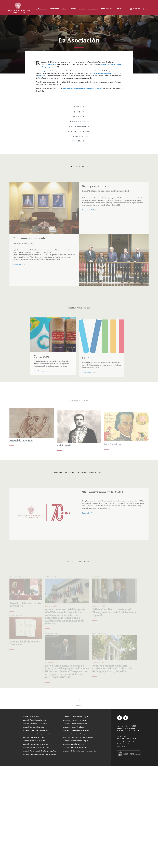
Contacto (121, 746)
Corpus (73, 9)
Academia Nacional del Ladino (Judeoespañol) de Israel (81, 89)
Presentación (79, 117)
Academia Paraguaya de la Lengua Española (78, 737)
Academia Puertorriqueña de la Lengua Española (39, 751)
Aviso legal (122, 737)
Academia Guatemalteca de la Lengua (35, 730)
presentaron (52, 64)
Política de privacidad (127, 739)
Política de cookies (126, 741)
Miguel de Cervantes (21, 447)
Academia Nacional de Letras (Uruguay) (36, 747)
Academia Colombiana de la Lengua (76, 717)
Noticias (119, 9)
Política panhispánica (79, 126)
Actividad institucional (79, 131)
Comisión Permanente (79, 122)
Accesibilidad (123, 744)
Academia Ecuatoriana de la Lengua (35, 720)
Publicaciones (107, 9)
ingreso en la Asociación (103, 73)
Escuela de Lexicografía (88, 9)
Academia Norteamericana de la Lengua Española (80, 751)
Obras (64, 9)
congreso (44, 71)
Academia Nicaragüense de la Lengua (35, 744)
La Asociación (41, 9)
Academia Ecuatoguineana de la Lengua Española (39, 754)
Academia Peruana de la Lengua (74, 727)
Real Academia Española (31, 717)
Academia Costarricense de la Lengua (76, 730)
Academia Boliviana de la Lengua (34, 741)
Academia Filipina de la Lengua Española (36, 734)
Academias (54, 9)
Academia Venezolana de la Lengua (75, 724)
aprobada (42, 76)
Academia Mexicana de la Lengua (75, 720)
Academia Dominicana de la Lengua (76, 741)
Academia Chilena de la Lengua (33, 727)
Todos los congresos (42, 377)
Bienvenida (79, 112)
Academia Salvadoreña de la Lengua (35, 724)
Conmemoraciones (79, 141)
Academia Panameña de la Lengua (75, 734)
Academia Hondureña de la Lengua (75, 747)
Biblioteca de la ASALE (79, 136)
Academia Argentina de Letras (74, 744)
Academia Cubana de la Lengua (33, 737)
